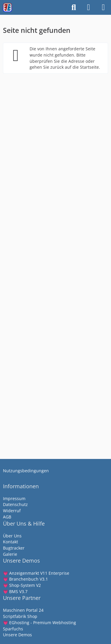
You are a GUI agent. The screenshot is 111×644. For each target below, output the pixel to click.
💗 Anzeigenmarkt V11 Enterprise (36, 573)
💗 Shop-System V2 (22, 585)
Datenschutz (15, 504)
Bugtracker (14, 548)
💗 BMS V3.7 (15, 591)
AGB (7, 517)
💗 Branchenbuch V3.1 (25, 579)
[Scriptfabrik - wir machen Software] (7, 7)
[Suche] (74, 7)
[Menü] (103, 7)
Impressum (14, 498)
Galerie (10, 554)
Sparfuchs (13, 629)
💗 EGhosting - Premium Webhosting (40, 623)
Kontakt (11, 542)
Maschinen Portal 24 (23, 610)
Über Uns (12, 536)
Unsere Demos (17, 635)
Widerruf (12, 511)
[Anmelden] (89, 7)
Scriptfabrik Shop (20, 616)
